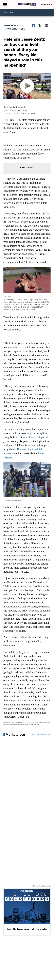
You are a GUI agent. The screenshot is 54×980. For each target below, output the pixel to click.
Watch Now (47, 4)
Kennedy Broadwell (16, 107)
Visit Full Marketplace (41, 735)
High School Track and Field (14, 27)
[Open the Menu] (5, 4)
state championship (33, 437)
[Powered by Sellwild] (46, 886)
